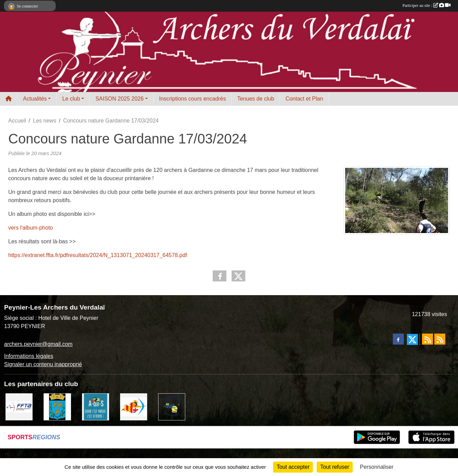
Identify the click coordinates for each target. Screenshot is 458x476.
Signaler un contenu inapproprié (43, 364)
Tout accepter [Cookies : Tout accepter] (293, 467)
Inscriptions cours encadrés (193, 99)
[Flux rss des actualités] (427, 339)
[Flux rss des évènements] (440, 339)
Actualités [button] (35, 99)
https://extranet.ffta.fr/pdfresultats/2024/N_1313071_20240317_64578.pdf (98, 255)
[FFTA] (19, 407)
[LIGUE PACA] (134, 407)
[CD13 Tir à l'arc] (172, 407)
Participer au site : (426, 5)
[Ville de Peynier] (57, 407)
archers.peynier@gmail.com (38, 344)
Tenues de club (256, 99)
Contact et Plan (304, 99)
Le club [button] (71, 99)
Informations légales (29, 356)
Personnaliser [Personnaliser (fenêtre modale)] (377, 467)
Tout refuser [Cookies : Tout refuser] (334, 467)
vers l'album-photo (31, 228)
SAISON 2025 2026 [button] (120, 99)
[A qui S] (96, 407)
